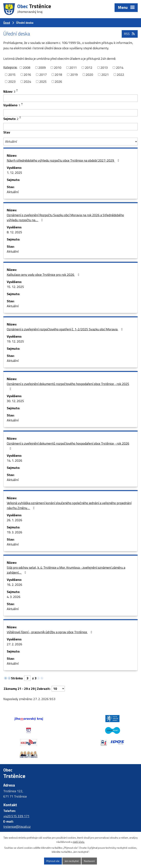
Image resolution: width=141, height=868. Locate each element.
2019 (74, 75)
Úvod (7, 23)
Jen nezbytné (72, 861)
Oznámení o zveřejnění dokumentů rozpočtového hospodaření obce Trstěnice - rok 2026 (68, 445)
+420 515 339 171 (16, 804)
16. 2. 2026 (15, 585)
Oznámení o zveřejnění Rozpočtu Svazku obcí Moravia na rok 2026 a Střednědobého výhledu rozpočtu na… (65, 218)
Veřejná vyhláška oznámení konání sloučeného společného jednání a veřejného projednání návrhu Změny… (69, 505)
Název (9, 91)
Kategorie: (10, 67)
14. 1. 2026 (15, 460)
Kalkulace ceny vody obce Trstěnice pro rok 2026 (44, 275)
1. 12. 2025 (15, 173)
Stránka (17, 678)
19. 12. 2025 (15, 341)
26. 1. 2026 (15, 520)
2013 (104, 68)
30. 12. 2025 (15, 401)
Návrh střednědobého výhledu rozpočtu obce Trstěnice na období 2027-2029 (64, 160)
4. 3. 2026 (14, 597)
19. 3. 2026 (15, 532)
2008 (27, 68)
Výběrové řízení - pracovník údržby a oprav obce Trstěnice (50, 632)
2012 (89, 68)
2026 (58, 82)
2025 (43, 82)
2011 (73, 68)
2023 (12, 82)
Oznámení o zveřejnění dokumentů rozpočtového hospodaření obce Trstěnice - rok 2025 (68, 386)
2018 (58, 75)
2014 (120, 68)
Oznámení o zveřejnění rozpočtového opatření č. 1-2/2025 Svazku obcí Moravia (65, 329)
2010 (58, 68)
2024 (27, 82)
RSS (130, 34)
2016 (27, 75)
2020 (89, 75)
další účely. (79, 842)
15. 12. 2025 (15, 287)
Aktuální (13, 192)
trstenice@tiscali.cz (17, 815)
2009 (42, 68)
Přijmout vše (53, 861)
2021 (105, 75)
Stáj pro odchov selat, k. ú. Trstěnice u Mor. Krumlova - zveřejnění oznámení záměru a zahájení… (66, 570)
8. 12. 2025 (15, 232)
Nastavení (90, 861)
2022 (120, 75)
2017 (43, 75)
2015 (12, 75)
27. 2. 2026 (15, 644)
